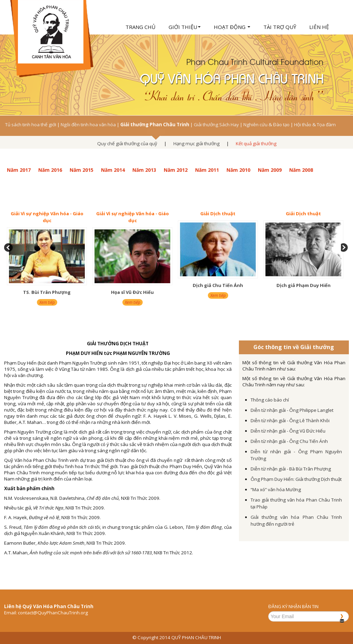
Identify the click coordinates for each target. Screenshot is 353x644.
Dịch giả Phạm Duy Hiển (304, 285)
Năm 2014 (113, 170)
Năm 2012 (176, 170)
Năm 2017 (19, 170)
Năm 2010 (238, 170)
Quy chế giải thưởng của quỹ (127, 143)
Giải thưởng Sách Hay (216, 125)
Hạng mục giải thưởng (196, 143)
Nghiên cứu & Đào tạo (266, 125)
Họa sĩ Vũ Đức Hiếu (132, 292)
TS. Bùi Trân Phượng (47, 292)
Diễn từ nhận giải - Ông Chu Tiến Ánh (289, 441)
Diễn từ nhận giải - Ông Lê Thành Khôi (290, 420)
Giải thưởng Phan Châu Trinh (155, 125)
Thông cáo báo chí (270, 400)
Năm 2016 (50, 170)
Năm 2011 (207, 170)
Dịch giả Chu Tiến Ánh (218, 285)
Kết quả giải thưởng (256, 143)
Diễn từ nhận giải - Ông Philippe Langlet (292, 410)
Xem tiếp (47, 302)
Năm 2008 (301, 170)
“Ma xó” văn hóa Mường (276, 489)
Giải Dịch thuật (218, 214)
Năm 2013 (144, 170)
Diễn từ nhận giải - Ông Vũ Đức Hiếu (288, 431)
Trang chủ (140, 27)
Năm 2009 (270, 170)
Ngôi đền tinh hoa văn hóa (88, 125)
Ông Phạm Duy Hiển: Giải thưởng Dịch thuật (296, 479)
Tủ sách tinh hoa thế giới (31, 125)
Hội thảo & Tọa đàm (315, 125)
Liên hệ (319, 27)
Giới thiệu (185, 27)
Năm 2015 (82, 170)
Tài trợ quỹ (280, 27)
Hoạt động (232, 27)
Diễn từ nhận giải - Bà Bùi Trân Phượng (291, 469)
